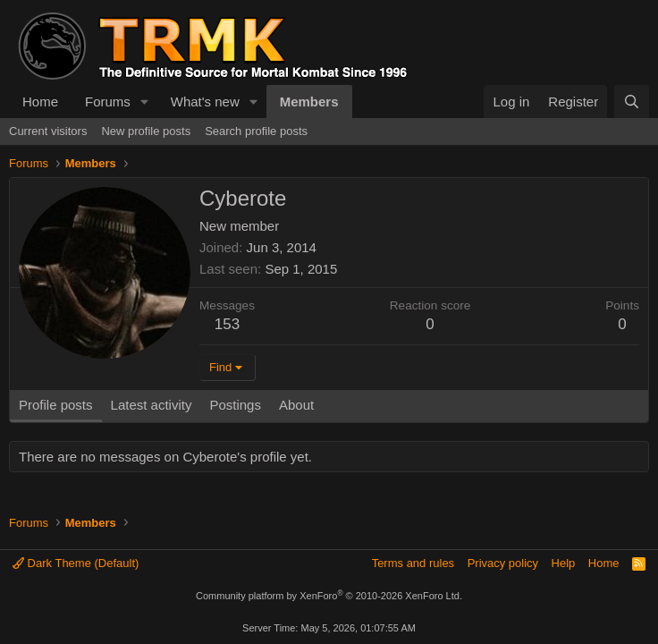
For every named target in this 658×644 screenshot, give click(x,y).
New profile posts (146, 131)
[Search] (632, 102)
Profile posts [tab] (56, 405)
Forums (108, 102)
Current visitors (48, 131)
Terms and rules (413, 563)
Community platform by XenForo (329, 596)
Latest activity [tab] (152, 405)
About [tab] (296, 405)
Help (564, 563)
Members (309, 102)
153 (227, 324)
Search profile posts (256, 131)
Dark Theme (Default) (76, 563)
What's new (205, 102)
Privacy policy (503, 563)
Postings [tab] (235, 405)
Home (40, 102)
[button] (145, 102)
